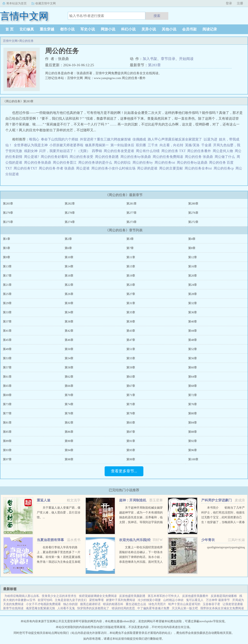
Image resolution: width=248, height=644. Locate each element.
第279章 (8, 213)
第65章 (7, 386)
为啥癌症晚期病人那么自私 (22, 596)
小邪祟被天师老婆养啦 (66, 145)
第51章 (131, 349)
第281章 (132, 204)
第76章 (193, 404)
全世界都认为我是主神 (31, 145)
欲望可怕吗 (45, 600)
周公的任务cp (225, 168)
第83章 (131, 423)
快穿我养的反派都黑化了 (93, 608)
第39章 (131, 322)
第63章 (131, 377)
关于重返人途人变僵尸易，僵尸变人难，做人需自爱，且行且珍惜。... (59, 512)
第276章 (193, 213)
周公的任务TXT (26, 168)
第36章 (193, 312)
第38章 (69, 322)
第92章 (193, 441)
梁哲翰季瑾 (96, 600)
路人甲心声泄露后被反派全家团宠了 (175, 139)
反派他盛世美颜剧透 (132, 596)
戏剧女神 (31, 151)
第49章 (7, 349)
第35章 (131, 312)
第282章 (70, 204)
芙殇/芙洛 (192, 145)
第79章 (131, 413)
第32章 (193, 303)
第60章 (193, 367)
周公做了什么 (226, 157)
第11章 (131, 257)
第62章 (69, 377)
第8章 (192, 248)
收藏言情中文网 (46, 3)
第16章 (193, 266)
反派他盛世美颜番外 (195, 596)
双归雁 (141, 145)
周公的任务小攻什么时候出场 (114, 168)
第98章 (69, 459)
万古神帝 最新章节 (218, 600)
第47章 (131, 340)
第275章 (8, 222)
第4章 (192, 239)
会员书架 (189, 29)
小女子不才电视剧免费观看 (43, 604)
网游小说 (108, 29)
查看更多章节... (124, 471)
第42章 (69, 331)
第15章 (131, 266)
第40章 (193, 322)
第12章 (193, 257)
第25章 (7, 294)
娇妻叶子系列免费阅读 (121, 600)
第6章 (68, 248)
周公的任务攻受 (82, 157)
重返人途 (44, 500)
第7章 (130, 248)
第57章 (7, 367)
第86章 (69, 432)
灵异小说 (149, 29)
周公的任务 (26, 41)
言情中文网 (10, 41)
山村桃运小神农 (173, 600)
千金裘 (206, 145)
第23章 (131, 285)
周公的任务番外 (200, 151)
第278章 (70, 213)
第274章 (70, 222)
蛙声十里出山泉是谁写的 (184, 604)
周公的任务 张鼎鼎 (200, 157)
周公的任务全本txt (199, 168)
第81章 (7, 423)
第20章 (193, 276)
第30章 (69, 303)
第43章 (131, 331)
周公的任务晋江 (66, 163)
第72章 (193, 395)
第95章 (131, 450)
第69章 (7, 395)
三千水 (153, 145)
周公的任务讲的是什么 (96, 163)
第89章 (7, 441)
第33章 (7, 312)
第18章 (69, 276)
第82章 (69, 423)
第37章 (7, 322)
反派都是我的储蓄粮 (224, 596)
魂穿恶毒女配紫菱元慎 (40, 608)
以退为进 (210, 139)
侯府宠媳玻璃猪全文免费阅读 (98, 596)
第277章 (132, 213)
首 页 (9, 29)
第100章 (193, 459)
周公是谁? (32, 157)
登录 (229, 3)
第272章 (193, 222)
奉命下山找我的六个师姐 (60, 139)
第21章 (7, 285)
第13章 (7, 266)
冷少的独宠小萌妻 (149, 600)
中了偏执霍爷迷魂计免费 (153, 608)
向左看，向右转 (171, 145)
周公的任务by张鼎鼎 (136, 157)
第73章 (7, 404)
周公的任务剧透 (108, 157)
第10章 (69, 257)
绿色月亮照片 (157, 604)
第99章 (131, 459)
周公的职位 (123, 163)
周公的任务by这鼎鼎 (193, 163)
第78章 (69, 413)
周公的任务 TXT (174, 151)
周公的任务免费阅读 (169, 157)
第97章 (7, 459)
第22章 (69, 285)
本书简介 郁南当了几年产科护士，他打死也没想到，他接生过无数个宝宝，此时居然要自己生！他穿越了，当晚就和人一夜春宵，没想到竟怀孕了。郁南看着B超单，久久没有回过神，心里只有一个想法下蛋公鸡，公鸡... (223, 522)
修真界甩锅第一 (97, 145)
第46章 (69, 340)
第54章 (69, 358)
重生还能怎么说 (136, 604)
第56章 (193, 358)
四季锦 (97, 151)
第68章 (193, 386)
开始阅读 (186, 59)
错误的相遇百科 (113, 604)
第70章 (69, 395)
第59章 (131, 367)
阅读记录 (210, 29)
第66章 (69, 386)
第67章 (131, 386)
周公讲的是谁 (148, 168)
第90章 (69, 441)
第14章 (69, 266)
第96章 (193, 450)
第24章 (193, 285)
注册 (240, 3)
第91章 (131, 441)
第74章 (69, 404)
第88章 (193, 432)
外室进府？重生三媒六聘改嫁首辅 (105, 139)
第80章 (193, 413)
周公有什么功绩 (149, 151)
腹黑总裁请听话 (90, 604)
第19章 (131, 276)
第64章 (193, 377)
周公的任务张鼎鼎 (38, 163)
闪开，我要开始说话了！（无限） (65, 151)
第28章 (193, 294)
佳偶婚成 (139, 139)
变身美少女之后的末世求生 (59, 596)
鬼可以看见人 (195, 600)
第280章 (193, 204)
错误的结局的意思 (123, 608)
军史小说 (88, 29)
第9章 (7, 257)
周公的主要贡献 (172, 168)
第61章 (7, 377)
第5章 (7, 248)
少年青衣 (208, 540)
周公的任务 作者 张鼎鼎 (57, 168)
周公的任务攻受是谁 (120, 151)
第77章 (7, 413)
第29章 (7, 303)
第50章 (69, 349)
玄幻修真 (27, 29)
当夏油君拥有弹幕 (50, 540)
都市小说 (67, 29)
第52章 (193, 349)
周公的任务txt (166, 163)
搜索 (157, 16)
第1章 (7, 239)
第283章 (154, 65)
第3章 (130, 239)
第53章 (7, 358)
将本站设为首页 (16, 3)
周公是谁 (84, 168)
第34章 (69, 312)
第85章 (7, 432)
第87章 (131, 432)
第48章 (193, 340)
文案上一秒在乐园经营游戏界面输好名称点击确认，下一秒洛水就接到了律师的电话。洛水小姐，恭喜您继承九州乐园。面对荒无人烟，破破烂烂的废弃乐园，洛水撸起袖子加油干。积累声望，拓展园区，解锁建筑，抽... (141, 562)
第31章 (131, 303)
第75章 (131, 404)
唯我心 (34, 139)
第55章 (131, 358)
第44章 (193, 331)
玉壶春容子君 (211, 604)
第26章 (69, 294)
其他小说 (169, 29)
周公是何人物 (224, 151)
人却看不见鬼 (66, 608)
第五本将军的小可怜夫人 (164, 596)
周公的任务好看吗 (55, 157)
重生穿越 (47, 29)
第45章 (7, 340)
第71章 (131, 395)
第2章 (68, 239)
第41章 (7, 331)
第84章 (193, 423)
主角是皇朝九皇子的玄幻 (71, 600)
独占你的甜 (70, 604)
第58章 (69, 367)
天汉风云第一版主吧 (185, 608)
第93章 (7, 450)
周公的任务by (143, 163)
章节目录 (168, 59)
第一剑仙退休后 (122, 145)
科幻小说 (128, 29)
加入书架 (150, 59)
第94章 (69, 450)
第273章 (132, 222)
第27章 (131, 294)
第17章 (7, 276)
